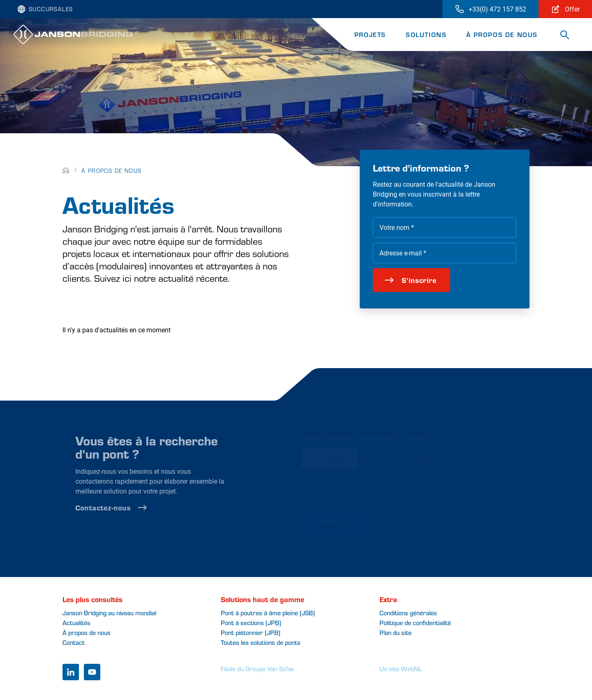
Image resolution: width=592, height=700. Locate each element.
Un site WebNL (401, 669)
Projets (370, 34)
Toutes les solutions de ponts (261, 642)
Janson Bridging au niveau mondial (109, 613)
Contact (74, 642)
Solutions (426, 34)
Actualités (76, 622)
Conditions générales (408, 613)
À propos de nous (502, 34)
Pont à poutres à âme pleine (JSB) (268, 613)
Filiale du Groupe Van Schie (257, 669)
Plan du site (395, 632)
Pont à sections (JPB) (251, 622)
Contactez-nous (123, 508)
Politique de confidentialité (415, 622)
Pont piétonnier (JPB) (251, 632)
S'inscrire (410, 280)
